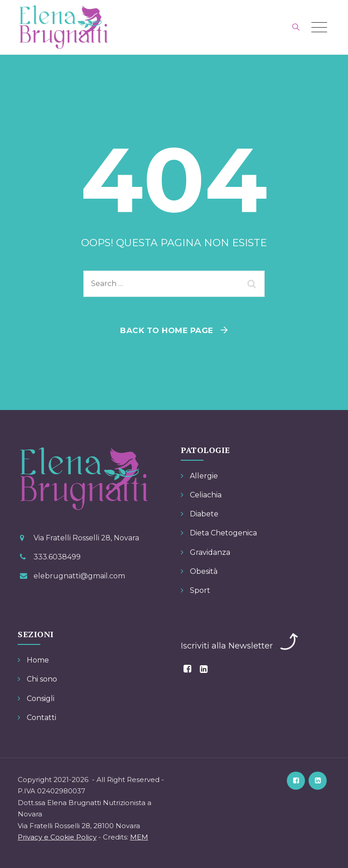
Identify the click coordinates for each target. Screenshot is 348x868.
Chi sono (42, 679)
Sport (200, 590)
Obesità (204, 571)
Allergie (204, 476)
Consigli (41, 699)
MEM (139, 837)
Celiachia (206, 495)
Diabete (204, 514)
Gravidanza (210, 552)
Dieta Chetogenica (223, 533)
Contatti (41, 718)
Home (38, 660)
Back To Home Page (167, 330)
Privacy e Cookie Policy (57, 837)
